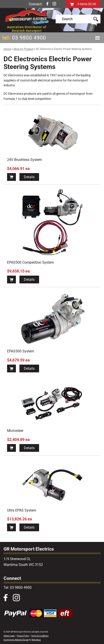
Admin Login (9, 636)
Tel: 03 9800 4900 (18, 588)
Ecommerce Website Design (16, 640)
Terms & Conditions (40, 636)
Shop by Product (23, 49)
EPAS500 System (21, 351)
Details (29, 177)
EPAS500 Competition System (30, 262)
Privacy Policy (23, 636)
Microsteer (15, 431)
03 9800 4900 (29, 38)
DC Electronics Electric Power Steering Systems (64, 49)
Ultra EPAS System (22, 510)
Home (7, 49)
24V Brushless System (25, 160)
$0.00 (92, 4)
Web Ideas (36, 640)
